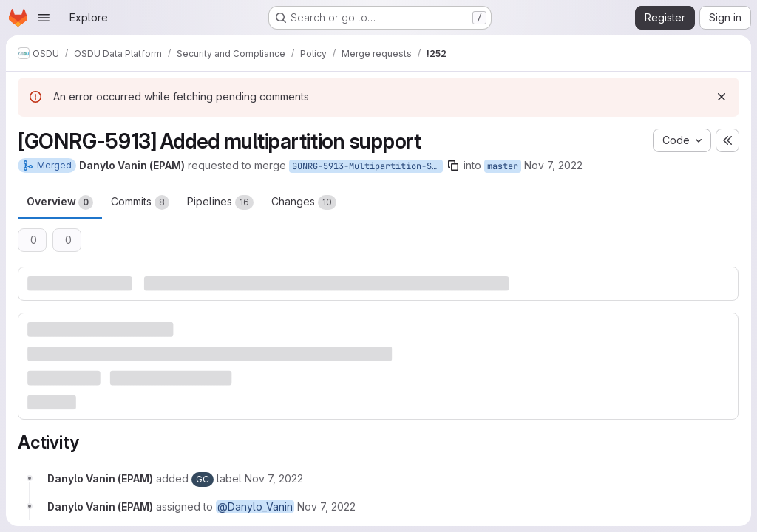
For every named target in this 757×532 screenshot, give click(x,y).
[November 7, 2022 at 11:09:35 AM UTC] (274, 478)
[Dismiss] (722, 97)
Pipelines (220, 202)
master (503, 166)
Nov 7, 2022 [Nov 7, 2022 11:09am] (553, 165)
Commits (140, 202)
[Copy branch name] (453, 166)
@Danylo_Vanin (255, 507)
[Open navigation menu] (44, 18)
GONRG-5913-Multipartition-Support (367, 166)
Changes (304, 202)
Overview (60, 202)
